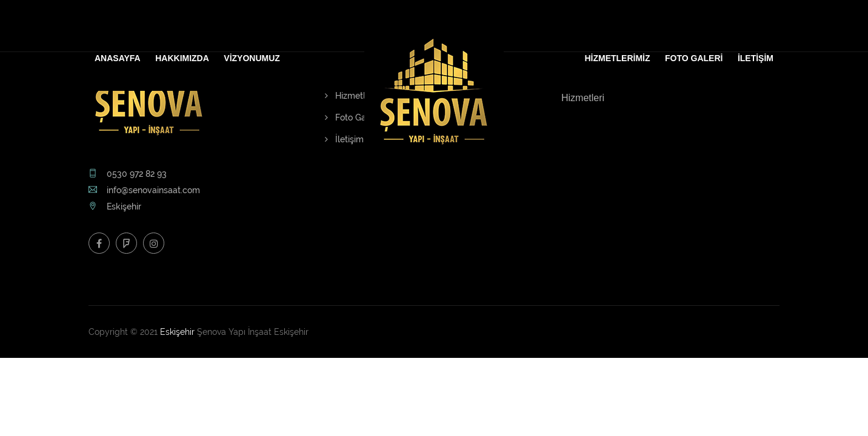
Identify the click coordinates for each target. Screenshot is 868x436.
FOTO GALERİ (694, 58)
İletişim (344, 139)
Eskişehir (177, 332)
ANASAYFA (118, 58)
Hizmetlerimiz (357, 96)
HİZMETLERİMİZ (617, 58)
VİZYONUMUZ (252, 58)
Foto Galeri (352, 117)
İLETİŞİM (756, 58)
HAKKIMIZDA (182, 58)
